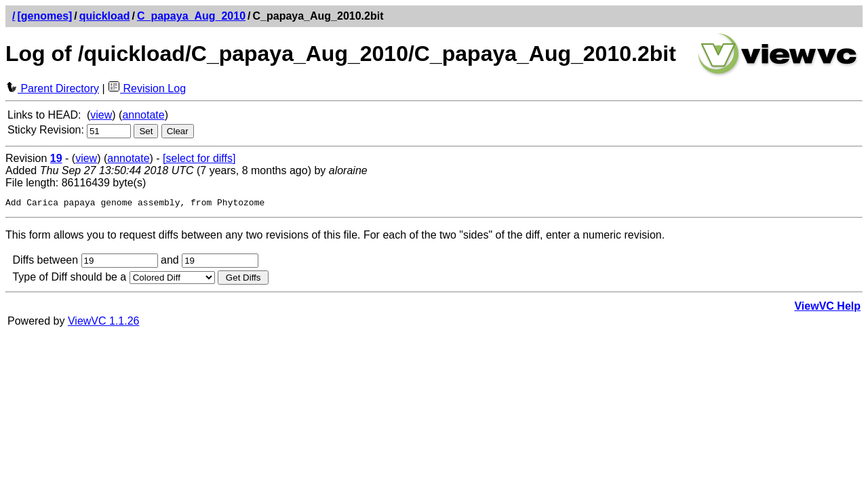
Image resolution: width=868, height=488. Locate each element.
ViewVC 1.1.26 (104, 323)
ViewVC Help (827, 308)
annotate (143, 115)
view (101, 115)
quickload (105, 16)
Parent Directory (52, 88)
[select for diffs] (199, 158)
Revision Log (147, 88)
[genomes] (44, 16)
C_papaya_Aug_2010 (191, 16)
